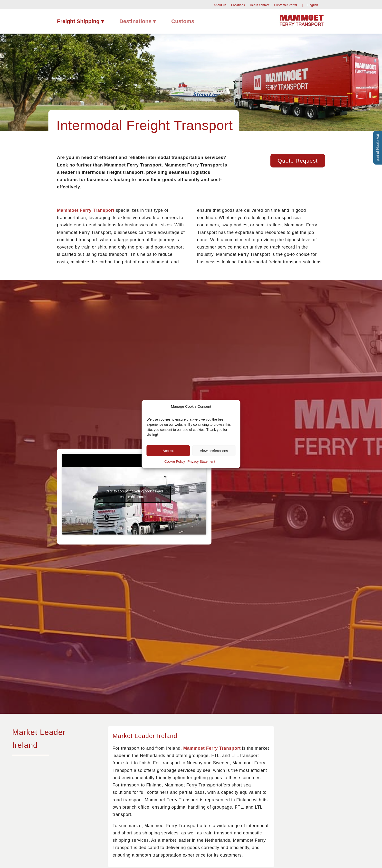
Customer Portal (286, 5)
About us (220, 5)
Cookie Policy (175, 462)
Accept (168, 450)
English (313, 5)
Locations (238, 5)
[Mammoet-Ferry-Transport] (302, 20)
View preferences (214, 450)
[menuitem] (220, 5)
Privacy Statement (201, 462)
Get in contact (260, 5)
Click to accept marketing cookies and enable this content (134, 494)
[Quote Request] (298, 161)
